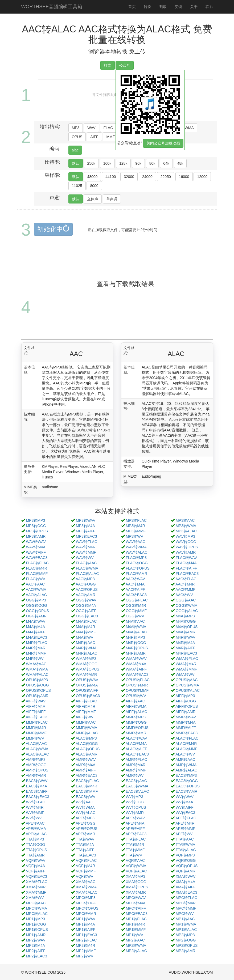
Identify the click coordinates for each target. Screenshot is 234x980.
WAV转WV (85, 558)
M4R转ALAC (87, 653)
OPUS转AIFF (87, 690)
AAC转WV (184, 595)
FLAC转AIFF (186, 568)
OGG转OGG (36, 605)
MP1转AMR (36, 935)
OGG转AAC (186, 600)
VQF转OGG (186, 860)
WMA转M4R (186, 664)
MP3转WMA (186, 526)
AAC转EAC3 (136, 595)
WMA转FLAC (187, 659)
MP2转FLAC (86, 940)
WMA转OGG (87, 664)
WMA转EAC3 (137, 674)
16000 (184, 177)
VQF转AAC (135, 860)
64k (166, 163)
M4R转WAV (186, 637)
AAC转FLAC (186, 579)
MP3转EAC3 (86, 536)
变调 (178, 7)
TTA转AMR (35, 855)
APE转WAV (135, 818)
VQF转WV (85, 876)
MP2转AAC (135, 940)
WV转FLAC (35, 802)
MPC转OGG (86, 903)
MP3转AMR (36, 536)
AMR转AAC (185, 760)
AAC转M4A (135, 584)
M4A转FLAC (86, 621)
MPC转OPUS (87, 908)
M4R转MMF (36, 653)
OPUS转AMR (37, 696)
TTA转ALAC (186, 850)
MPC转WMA (36, 908)
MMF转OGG (136, 722)
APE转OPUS (87, 829)
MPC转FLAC (186, 898)
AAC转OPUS (87, 589)
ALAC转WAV (136, 738)
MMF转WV (35, 738)
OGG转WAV (86, 600)
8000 (94, 186)
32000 (129, 177)
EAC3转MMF (87, 791)
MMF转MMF (36, 733)
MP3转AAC (185, 520)
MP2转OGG (186, 940)
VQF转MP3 (185, 855)
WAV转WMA (136, 547)
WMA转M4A (136, 664)
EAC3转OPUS (188, 786)
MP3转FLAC (136, 520)
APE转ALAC (36, 834)
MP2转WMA (136, 945)
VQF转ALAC (136, 871)
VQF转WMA (136, 866)
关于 (194, 7)
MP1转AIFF (86, 930)
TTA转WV (134, 855)
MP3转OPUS (37, 531)
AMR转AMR (36, 775)
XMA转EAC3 (186, 892)
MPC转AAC (36, 903)
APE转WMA (36, 829)
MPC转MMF (186, 908)
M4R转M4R (36, 648)
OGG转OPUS (37, 611)
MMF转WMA (87, 728)
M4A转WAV (36, 621)
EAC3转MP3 (186, 775)
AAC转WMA (36, 589)
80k (152, 163)
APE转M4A (135, 823)
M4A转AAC (135, 621)
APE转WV (184, 834)
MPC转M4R (186, 903)
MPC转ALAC (37, 914)
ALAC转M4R (186, 744)
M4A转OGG (186, 621)
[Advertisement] (118, 262)
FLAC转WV (35, 579)
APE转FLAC (186, 818)
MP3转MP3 (35, 520)
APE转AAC (35, 823)
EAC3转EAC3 (37, 797)
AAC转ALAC (36, 595)
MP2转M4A (35, 945)
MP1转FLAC (136, 919)
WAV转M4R (86, 547)
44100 (111, 177)
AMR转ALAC (186, 770)
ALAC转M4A (136, 744)
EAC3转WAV (37, 781)
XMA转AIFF (186, 887)
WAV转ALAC (136, 552)
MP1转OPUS (37, 930)
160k (107, 163)
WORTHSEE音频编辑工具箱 (52, 7)
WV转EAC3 (185, 813)
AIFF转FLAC (86, 701)
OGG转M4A (86, 605)
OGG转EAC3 (87, 616)
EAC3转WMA (137, 786)
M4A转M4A (35, 627)
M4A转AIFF (36, 632)
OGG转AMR (36, 616)
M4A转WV (85, 637)
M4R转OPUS (137, 648)
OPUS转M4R (137, 685)
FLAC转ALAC (87, 574)
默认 (76, 163)
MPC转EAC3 (137, 914)
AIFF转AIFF (36, 712)
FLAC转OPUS (137, 568)
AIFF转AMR (185, 712)
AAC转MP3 (85, 579)
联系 (209, 7)
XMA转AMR (136, 892)
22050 (166, 177)
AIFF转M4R (85, 706)
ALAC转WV (185, 754)
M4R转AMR (136, 653)
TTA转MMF (135, 850)
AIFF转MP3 (185, 696)
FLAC (108, 128)
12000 (202, 177)
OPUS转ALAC (188, 690)
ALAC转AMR (87, 754)
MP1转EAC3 (86, 935)
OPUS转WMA (187, 685)
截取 (163, 7)
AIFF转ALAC (136, 712)
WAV (91, 128)
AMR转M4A (85, 765)
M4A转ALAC (136, 632)
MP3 (76, 128)
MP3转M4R (135, 526)
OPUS (77, 137)
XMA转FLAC (36, 882)
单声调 (112, 199)
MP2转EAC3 (36, 956)
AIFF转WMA (136, 706)
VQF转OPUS (187, 866)
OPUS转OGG (37, 685)
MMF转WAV (186, 717)
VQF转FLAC (86, 860)
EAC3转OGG (187, 781)
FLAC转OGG (137, 563)
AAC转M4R (185, 584)
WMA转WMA (37, 669)
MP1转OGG (36, 924)
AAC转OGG (86, 584)
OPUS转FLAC (137, 680)
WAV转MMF (86, 552)
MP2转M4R (85, 945)
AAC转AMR (85, 595)
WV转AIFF (185, 807)
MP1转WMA (186, 924)
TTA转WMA (186, 845)
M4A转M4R (85, 627)
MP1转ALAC (186, 930)
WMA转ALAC (37, 674)
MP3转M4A (85, 526)
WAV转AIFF (36, 552)
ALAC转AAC (36, 744)
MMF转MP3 (136, 717)
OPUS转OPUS (38, 690)
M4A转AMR (186, 632)
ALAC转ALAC (37, 754)
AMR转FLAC (136, 760)
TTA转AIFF (85, 850)
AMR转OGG (36, 765)
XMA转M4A (185, 882)
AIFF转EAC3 (37, 717)
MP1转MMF (136, 930)
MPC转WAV (136, 898)
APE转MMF (185, 829)
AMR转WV (135, 775)
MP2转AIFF (36, 951)
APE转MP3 (85, 818)
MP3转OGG (36, 526)
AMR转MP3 (36, 760)
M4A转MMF (86, 632)
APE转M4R (185, 823)
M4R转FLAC (36, 643)
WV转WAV (185, 797)
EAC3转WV (86, 797)
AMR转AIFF (86, 770)
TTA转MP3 (35, 839)
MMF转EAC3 (187, 733)
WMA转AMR (86, 674)
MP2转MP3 (185, 935)
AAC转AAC (35, 584)
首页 (132, 7)
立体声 (93, 199)
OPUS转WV (136, 696)
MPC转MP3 (86, 898)
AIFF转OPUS (187, 706)
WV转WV (34, 818)
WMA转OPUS (88, 669)
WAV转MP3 (185, 536)
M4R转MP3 (135, 637)
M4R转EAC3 (186, 653)
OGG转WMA (186, 605)
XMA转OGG (136, 882)
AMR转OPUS (37, 770)
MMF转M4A (186, 722)
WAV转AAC (135, 542)
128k (123, 163)
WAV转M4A (36, 547)
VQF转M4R (85, 866)
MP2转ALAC (136, 951)
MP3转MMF (136, 531)
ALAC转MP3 (86, 738)
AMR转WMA (186, 765)
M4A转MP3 (185, 616)
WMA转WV (185, 674)
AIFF (94, 137)
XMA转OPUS (137, 887)
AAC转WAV (135, 579)
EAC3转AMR (187, 791)
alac (75, 150)
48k (180, 163)
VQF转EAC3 (36, 876)
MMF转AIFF (186, 728)
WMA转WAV (136, 659)
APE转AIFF (135, 829)
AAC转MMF (185, 589)
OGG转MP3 (36, 600)
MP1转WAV (86, 919)
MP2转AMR (186, 951)
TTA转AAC (185, 839)
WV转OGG (135, 802)
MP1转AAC (185, 919)
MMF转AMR (136, 733)
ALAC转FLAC (187, 738)
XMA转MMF (36, 892)
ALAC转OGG (87, 744)
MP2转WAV (36, 940)
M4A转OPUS (187, 627)
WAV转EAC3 (37, 558)
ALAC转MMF (186, 749)
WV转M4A (184, 802)
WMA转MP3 (86, 659)
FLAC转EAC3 (187, 574)
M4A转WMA (136, 627)
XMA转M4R (36, 887)
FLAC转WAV (186, 558)
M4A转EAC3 (36, 637)
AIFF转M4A (36, 706)
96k (138, 163)
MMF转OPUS (137, 728)
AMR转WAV (86, 760)
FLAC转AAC (86, 563)
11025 (77, 186)
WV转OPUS (136, 807)
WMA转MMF (186, 669)
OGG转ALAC (187, 611)
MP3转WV (134, 536)
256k (91, 163)
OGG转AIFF (86, 611)
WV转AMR (135, 813)
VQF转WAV (36, 860)
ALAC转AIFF (136, 749)
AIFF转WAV (36, 701)
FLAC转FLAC (37, 563)
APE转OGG (86, 823)
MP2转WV (85, 956)
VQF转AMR (186, 871)
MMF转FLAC (37, 722)
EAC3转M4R (87, 786)
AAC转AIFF (135, 589)
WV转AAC (85, 802)
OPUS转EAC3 (88, 696)
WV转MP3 (134, 797)
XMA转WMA (86, 887)
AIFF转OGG (186, 701)
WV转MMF (35, 813)
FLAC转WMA (87, 568)
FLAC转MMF (37, 574)
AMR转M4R (136, 765)
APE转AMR (85, 834)
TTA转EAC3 (86, 855)
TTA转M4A (85, 845)
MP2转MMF (86, 951)
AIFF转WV (85, 717)
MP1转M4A (85, 924)
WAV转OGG (186, 542)
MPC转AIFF (136, 908)
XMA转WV (35, 898)
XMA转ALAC (87, 892)
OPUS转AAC (187, 680)
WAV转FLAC (87, 542)
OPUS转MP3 (37, 680)
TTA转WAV (85, 839)
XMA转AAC (86, 882)
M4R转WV (35, 659)
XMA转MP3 (135, 876)
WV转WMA (85, 807)
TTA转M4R (135, 845)
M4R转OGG (136, 643)
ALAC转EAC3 (137, 754)
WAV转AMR (186, 552)
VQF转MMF (86, 871)
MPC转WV (185, 914)
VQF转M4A (35, 866)
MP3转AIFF (86, 531)
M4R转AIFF (186, 648)
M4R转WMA (86, 648)
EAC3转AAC (136, 781)
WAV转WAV (36, 542)
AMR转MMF (136, 770)
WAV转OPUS (187, 547)
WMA (189, 128)
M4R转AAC (85, 643)
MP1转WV (134, 935)
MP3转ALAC (186, 531)
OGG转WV (135, 616)
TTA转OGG (35, 845)
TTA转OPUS (36, 850)
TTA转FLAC (136, 839)
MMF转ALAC (87, 733)
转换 (147, 7)
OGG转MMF (136, 611)
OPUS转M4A (87, 685)
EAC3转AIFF (37, 791)
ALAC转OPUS (88, 749)
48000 (92, 177)
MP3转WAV (86, 520)
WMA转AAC (36, 664)
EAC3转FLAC (87, 781)
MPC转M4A (136, 903)
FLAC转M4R (36, 568)
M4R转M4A (185, 643)
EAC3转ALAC (137, 791)
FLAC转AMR (136, 574)
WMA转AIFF (136, 669)
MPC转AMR (86, 914)
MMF (110, 137)
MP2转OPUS (187, 945)
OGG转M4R (136, 605)
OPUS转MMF (137, 690)
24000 (147, 177)
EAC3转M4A (36, 786)
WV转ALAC (86, 813)
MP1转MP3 (35, 919)
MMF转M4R (36, 728)
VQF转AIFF (36, 871)
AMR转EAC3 (87, 775)
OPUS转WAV (87, 680)
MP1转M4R (135, 924)
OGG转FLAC (137, 600)
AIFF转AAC (135, 701)
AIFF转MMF (86, 712)
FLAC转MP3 (136, 558)
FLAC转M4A (186, 563)
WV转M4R (35, 807)
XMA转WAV (186, 876)
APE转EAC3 (136, 834)
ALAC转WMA (37, 749)
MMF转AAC (86, 722)
